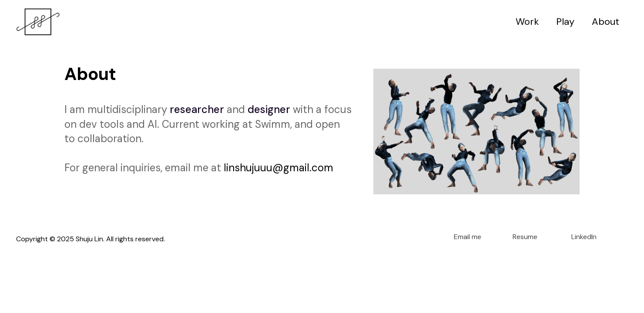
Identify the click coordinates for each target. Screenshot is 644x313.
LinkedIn (584, 237)
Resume (525, 237)
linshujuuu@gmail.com (278, 168)
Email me (468, 237)
